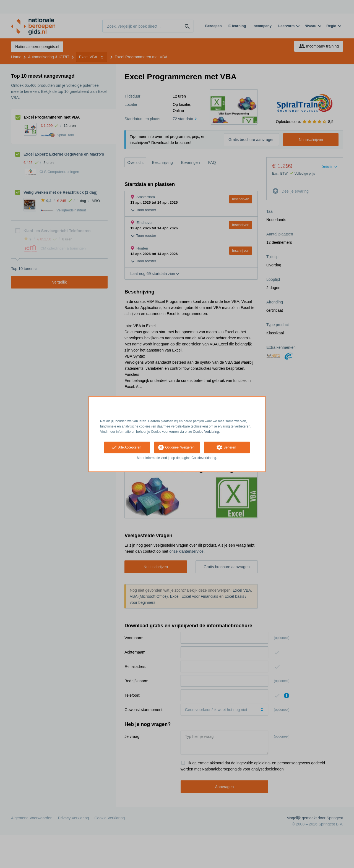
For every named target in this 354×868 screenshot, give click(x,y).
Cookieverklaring (204, 458)
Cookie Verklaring (206, 432)
